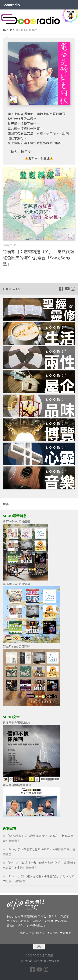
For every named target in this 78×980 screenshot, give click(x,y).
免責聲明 (66, 933)
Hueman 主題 (52, 961)
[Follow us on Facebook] (61, 289)
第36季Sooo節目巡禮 (16, 584)
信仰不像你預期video (16, 722)
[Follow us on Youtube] (67, 289)
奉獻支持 (26, 933)
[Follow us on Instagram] (73, 289)
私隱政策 (39, 933)
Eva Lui (14, 876)
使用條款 (52, 933)
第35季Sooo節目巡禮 (16, 646)
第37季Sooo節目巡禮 (16, 521)
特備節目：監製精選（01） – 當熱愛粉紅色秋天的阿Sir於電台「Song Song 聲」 (38, 258)
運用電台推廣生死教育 (17, 785)
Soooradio (11, 5)
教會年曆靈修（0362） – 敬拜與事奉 (46, 849)
